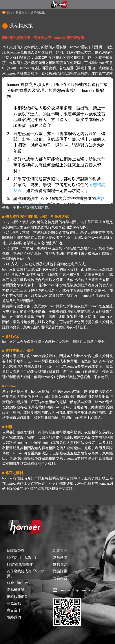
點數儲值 (60, 558)
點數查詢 (60, 564)
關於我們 (21, 12)
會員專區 (60, 578)
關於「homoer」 (19, 583)
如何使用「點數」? (22, 558)
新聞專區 (60, 551)
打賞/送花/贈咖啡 (20, 564)
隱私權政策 (38, 12)
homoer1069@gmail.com (77, 590)
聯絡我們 (14, 617)
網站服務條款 (17, 597)
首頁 (9, 12)
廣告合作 (14, 610)
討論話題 (60, 571)
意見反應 (14, 603)
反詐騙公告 (16, 551)
